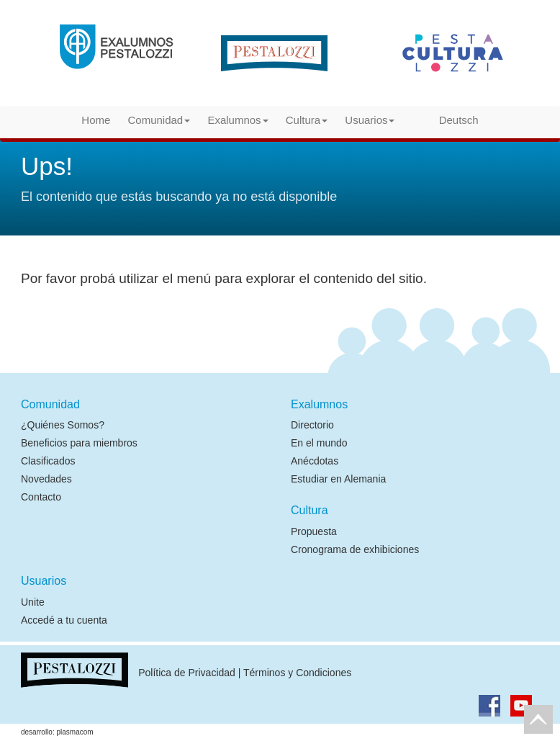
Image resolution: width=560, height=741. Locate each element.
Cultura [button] (307, 120)
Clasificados (48, 461)
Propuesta (314, 531)
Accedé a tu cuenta (64, 620)
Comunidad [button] (159, 120)
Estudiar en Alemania (338, 479)
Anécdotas (315, 461)
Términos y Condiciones (297, 673)
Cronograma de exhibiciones (355, 549)
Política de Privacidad (187, 673)
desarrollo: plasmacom (57, 732)
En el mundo (319, 443)
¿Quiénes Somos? (63, 425)
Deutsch (446, 120)
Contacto (41, 497)
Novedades (46, 479)
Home (96, 120)
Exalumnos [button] (238, 120)
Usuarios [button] (370, 120)
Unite (33, 602)
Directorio (312, 425)
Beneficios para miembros (79, 443)
